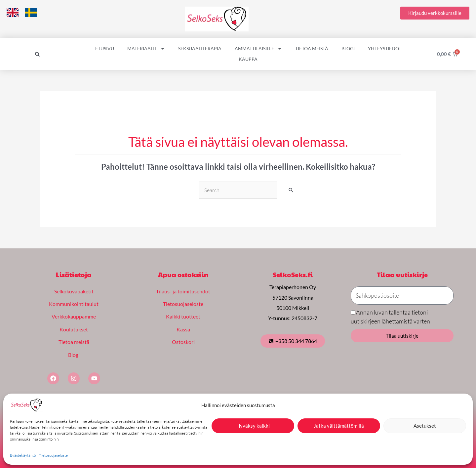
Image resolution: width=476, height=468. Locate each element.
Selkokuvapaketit (74, 291)
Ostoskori (183, 341)
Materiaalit (146, 49)
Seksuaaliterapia (200, 48)
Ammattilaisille (258, 49)
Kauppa (248, 59)
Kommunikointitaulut (74, 303)
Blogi (348, 48)
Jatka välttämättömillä (339, 426)
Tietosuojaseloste (53, 455)
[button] (37, 54)
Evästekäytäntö (23, 455)
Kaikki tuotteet (183, 316)
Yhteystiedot (385, 48)
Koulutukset (74, 328)
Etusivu (105, 48)
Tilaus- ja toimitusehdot (183, 291)
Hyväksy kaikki (253, 426)
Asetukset (425, 426)
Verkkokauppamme (74, 316)
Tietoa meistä (312, 48)
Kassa (183, 328)
